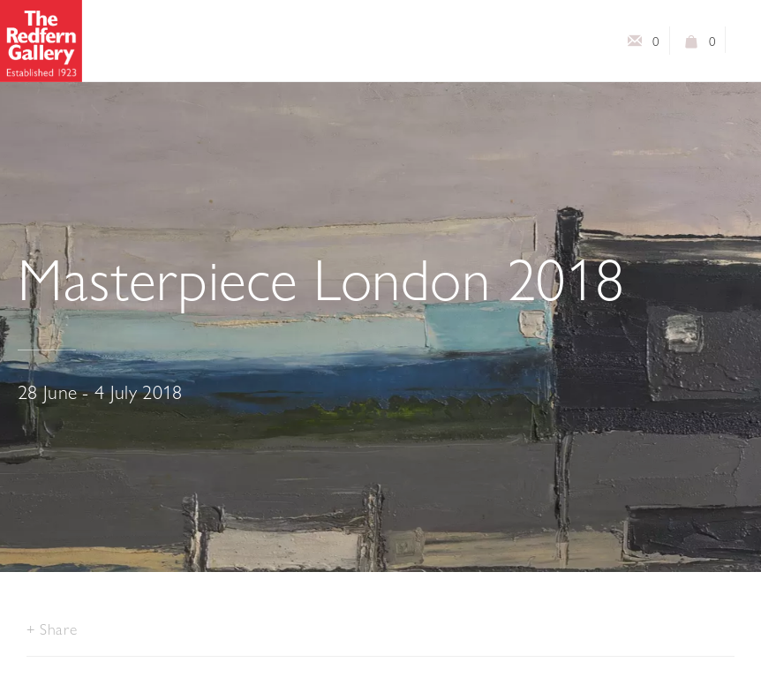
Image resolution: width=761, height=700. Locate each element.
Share (58, 629)
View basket (692, 45)
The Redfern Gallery (41, 41)
